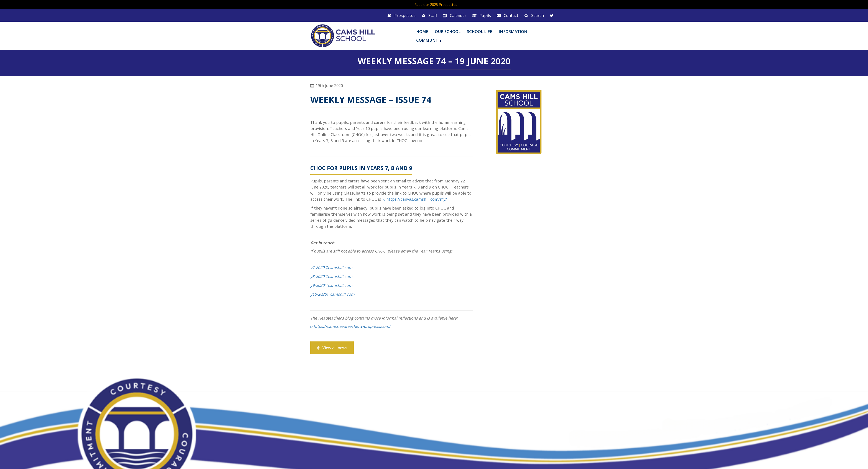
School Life (480, 31)
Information (513, 31)
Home (422, 31)
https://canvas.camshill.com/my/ (417, 199)
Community (429, 40)
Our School (448, 31)
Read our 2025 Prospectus (436, 5)
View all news (332, 348)
